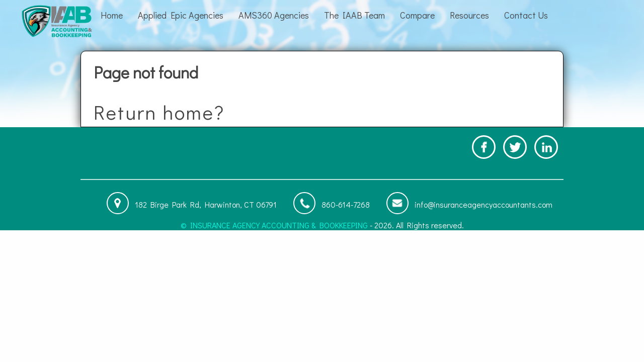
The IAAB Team (354, 15)
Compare (417, 15)
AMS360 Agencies (274, 15)
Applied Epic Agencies (181, 15)
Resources (469, 15)
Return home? (159, 112)
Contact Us (526, 15)
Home (112, 15)
